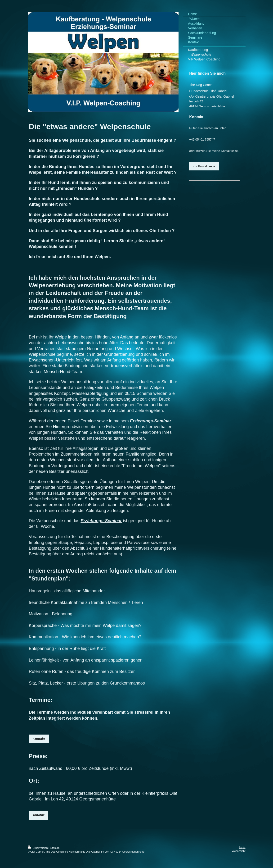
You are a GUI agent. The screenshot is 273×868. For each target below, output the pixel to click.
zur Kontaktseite (204, 166)
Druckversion (38, 848)
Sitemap (55, 848)
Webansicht (239, 851)
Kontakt (39, 739)
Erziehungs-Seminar (151, 421)
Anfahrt (39, 815)
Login (242, 847)
